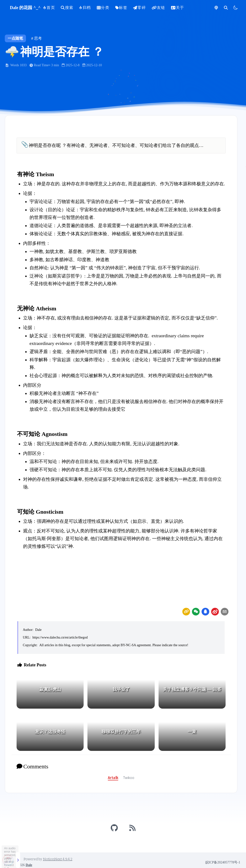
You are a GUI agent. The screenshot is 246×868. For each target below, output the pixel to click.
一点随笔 (15, 38)
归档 (85, 8)
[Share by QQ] (205, 612)
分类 (103, 8)
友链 (158, 8)
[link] (186, 612)
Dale (38, 630)
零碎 (139, 8)
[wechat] (196, 612)
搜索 (67, 8)
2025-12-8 (71, 65)
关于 (178, 8)
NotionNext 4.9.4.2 (58, 859)
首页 (49, 8)
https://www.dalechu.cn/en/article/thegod (60, 637)
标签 (121, 8)
